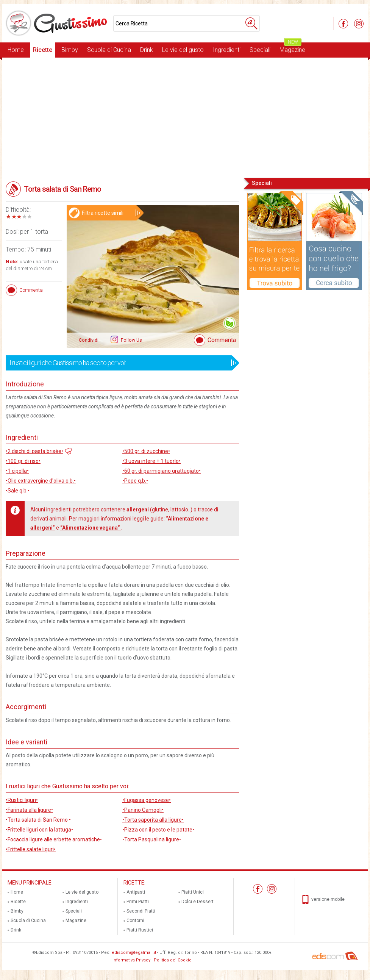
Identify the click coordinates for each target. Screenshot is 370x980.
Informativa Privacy (131, 960)
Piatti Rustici (140, 930)
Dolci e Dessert (197, 902)
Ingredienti (227, 50)
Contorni (135, 921)
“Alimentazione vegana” (91, 528)
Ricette (43, 50)
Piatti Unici (193, 892)
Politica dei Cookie (173, 960)
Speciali (260, 50)
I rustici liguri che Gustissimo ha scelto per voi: (120, 363)
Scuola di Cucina (109, 50)
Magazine (292, 48)
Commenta (222, 340)
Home (16, 50)
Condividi (89, 340)
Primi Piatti (138, 902)
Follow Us (131, 340)
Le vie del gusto (183, 50)
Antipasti (136, 892)
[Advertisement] (185, 117)
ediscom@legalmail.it (134, 953)
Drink (147, 50)
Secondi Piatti (141, 911)
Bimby (70, 50)
